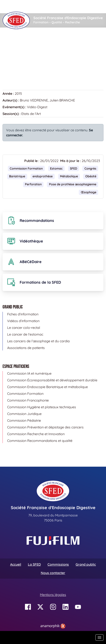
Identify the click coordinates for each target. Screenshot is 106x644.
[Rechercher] (58, 7)
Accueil (9, 40)
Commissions (58, 564)
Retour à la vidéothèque (24, 69)
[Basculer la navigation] (99, 637)
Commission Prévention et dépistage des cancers (45, 427)
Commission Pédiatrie (24, 420)
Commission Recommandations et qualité (40, 441)
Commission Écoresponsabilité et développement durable (52, 380)
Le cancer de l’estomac (25, 334)
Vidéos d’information (23, 321)
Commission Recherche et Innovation (36, 434)
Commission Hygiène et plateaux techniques (42, 407)
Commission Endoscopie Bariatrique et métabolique (48, 387)
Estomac (56, 169)
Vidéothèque (31, 40)
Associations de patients (26, 348)
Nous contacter (53, 573)
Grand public (86, 564)
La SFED (34, 564)
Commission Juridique (24, 414)
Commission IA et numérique (29, 373)
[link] (53, 626)
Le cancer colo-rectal (24, 328)
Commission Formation (26, 169)
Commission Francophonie (28, 400)
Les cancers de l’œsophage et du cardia (38, 341)
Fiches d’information (23, 314)
